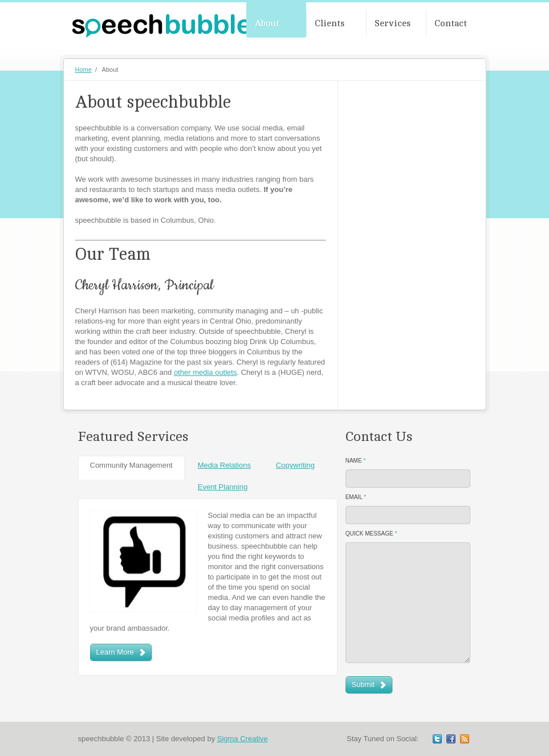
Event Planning (223, 487)
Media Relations (224, 465)
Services (393, 23)
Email (356, 497)
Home (84, 70)
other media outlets (206, 372)
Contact (451, 23)
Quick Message (371, 534)
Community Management (131, 465)
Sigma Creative (243, 739)
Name (356, 461)
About (267, 23)
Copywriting (295, 465)
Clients (330, 23)
